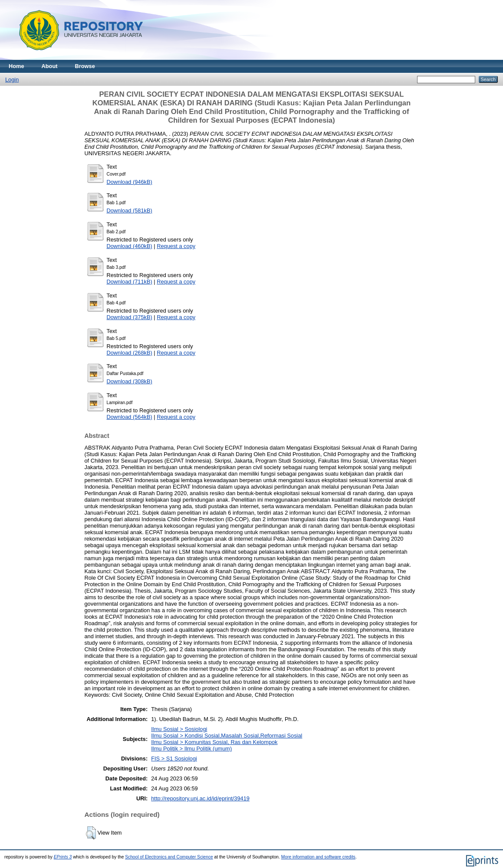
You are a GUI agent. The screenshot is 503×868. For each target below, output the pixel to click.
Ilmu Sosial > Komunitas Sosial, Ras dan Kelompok (214, 742)
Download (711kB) (130, 282)
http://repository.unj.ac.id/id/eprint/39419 (200, 798)
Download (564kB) (130, 417)
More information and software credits (318, 857)
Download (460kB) (130, 246)
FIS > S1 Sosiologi (174, 759)
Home (16, 66)
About (50, 66)
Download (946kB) (130, 182)
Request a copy (176, 246)
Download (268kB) (130, 353)
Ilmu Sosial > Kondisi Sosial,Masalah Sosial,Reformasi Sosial (227, 736)
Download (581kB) (130, 210)
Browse (85, 66)
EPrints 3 (63, 857)
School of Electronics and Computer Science (169, 857)
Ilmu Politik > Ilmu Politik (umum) (191, 749)
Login (12, 80)
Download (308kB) (130, 381)
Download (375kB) (130, 317)
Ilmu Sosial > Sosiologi (179, 729)
